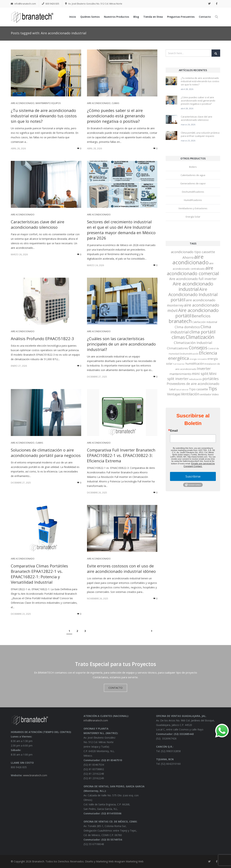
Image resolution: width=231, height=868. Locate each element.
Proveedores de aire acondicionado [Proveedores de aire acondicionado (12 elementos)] (193, 384)
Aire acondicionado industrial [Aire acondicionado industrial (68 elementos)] (193, 286)
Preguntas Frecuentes (181, 17)
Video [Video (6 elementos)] (215, 394)
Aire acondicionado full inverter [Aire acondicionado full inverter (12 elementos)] (193, 279)
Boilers (193, 167)
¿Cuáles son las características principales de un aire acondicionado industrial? (121, 344)
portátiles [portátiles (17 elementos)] (211, 379)
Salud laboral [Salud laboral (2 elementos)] (182, 390)
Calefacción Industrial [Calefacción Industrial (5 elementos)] (205, 322)
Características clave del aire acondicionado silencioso (38, 224)
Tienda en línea (153, 17)
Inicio (73, 17)
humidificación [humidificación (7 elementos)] (195, 364)
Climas (115, 103)
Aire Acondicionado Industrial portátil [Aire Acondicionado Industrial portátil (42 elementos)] (193, 294)
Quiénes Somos (90, 17)
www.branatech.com (35, 775)
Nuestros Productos (116, 17)
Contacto (205, 17)
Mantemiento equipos (48, 103)
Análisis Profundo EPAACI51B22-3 (42, 338)
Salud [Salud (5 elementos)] (172, 389)
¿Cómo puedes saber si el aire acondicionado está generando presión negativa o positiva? (116, 116)
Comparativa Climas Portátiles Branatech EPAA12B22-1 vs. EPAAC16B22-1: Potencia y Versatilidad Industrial (39, 574)
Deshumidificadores (193, 192)
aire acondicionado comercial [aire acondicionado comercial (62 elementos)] (193, 271)
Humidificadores (193, 200)
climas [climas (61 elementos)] (178, 337)
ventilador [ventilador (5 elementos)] (206, 394)
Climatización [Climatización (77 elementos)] (200, 337)
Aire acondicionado (23, 103)
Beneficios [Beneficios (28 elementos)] (201, 316)
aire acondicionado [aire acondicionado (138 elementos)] (191, 260)
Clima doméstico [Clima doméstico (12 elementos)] (187, 327)
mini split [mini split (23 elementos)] (200, 374)
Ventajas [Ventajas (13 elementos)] (174, 394)
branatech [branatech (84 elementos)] (180, 321)
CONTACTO (115, 688)
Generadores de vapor (193, 183)
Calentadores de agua (193, 175)
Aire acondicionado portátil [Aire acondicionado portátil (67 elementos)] (197, 313)
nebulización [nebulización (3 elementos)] (195, 379)
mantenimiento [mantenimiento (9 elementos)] (180, 374)
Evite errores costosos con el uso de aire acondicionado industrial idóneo (121, 568)
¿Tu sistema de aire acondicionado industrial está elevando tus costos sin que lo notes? (44, 116)
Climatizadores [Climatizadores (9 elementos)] (177, 348)
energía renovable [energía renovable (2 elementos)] (198, 359)
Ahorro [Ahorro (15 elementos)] (188, 257)
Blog (136, 17)
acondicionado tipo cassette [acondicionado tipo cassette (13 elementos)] (193, 252)
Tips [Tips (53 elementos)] (213, 389)
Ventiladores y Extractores (193, 208)
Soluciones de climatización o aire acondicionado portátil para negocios (46, 453)
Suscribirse (193, 476)
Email (174, 431)
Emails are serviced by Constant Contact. (199, 465)
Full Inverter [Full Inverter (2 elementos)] (179, 364)
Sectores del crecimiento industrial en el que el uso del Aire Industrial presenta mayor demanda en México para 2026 (121, 230)
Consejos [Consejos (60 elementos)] (198, 348)
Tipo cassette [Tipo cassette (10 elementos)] (198, 389)
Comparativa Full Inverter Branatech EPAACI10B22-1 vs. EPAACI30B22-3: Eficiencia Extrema (121, 455)
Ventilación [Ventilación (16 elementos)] (190, 394)
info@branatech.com (23, 4)
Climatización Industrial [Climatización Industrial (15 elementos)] (193, 343)
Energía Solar (193, 217)
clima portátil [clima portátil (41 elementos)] (202, 332)
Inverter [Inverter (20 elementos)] (204, 369)
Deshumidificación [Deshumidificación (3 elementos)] (189, 354)
